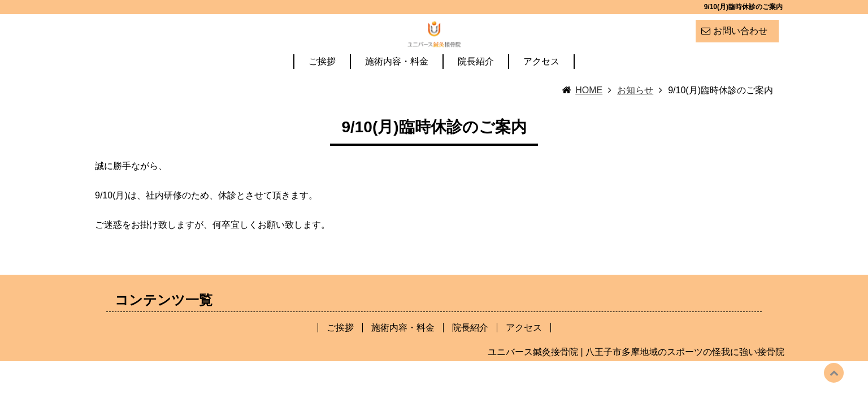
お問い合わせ (740, 31)
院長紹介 (476, 90)
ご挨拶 (322, 90)
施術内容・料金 (397, 90)
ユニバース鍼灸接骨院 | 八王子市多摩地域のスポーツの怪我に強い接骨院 (636, 380)
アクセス (541, 90)
